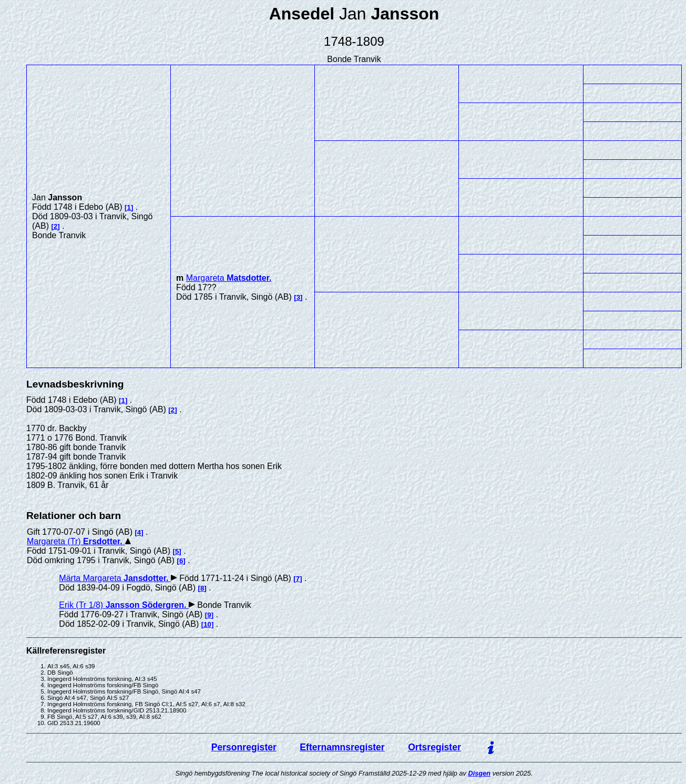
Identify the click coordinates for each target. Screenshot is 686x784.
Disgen (479, 773)
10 (207, 624)
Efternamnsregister (342, 747)
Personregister (244, 747)
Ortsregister (434, 747)
